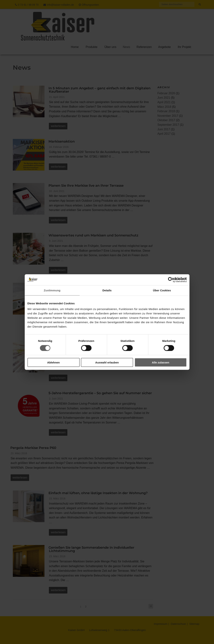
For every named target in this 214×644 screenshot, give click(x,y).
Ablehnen (53, 362)
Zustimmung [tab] (52, 290)
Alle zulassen (160, 362)
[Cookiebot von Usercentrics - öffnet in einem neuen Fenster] (171, 280)
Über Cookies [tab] (162, 290)
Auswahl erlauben (107, 362)
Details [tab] (107, 290)
